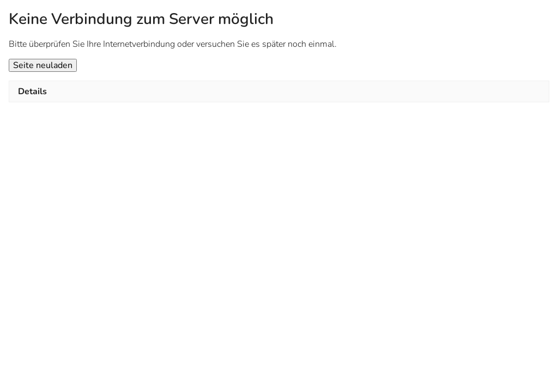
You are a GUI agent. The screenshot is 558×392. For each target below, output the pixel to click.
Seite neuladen (43, 65)
